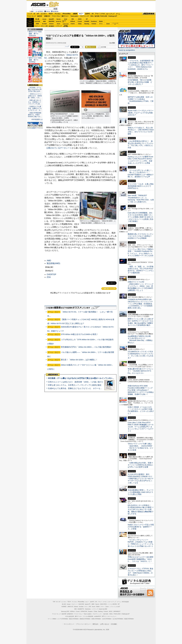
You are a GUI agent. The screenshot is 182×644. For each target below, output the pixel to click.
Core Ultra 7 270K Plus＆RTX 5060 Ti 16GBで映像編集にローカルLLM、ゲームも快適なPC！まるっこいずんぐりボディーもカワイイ (141, 427)
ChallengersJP (113, 16)
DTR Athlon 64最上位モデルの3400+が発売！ (80, 334)
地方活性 (97, 16)
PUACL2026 (104, 16)
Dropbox (73, 24)
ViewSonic (94, 21)
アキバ (97, 14)
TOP (54, 602)
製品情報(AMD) (53, 263)
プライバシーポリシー (83, 624)
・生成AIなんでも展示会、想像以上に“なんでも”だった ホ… (35, 108)
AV (93, 14)
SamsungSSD (64, 21)
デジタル (58, 14)
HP (87, 19)
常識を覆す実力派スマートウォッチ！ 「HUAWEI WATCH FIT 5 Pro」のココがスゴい (141, 371)
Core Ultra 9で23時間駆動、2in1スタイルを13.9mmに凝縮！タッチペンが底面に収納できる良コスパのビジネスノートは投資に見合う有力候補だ (141, 217)
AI (34, 14)
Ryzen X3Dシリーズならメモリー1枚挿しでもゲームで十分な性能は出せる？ (141, 113)
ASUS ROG (51, 21)
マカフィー (37, 26)
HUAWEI (87, 21)
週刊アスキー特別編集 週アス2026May (35, 60)
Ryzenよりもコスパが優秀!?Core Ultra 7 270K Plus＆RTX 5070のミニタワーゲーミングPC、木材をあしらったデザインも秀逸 (140, 160)
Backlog (87, 24)
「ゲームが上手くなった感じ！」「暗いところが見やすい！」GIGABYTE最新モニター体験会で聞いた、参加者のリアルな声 (141, 174)
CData (80, 24)
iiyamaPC (51, 19)
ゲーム (118, 14)
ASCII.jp (38, 5)
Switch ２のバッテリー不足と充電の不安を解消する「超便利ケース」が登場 (141, 527)
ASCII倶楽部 (149, 14)
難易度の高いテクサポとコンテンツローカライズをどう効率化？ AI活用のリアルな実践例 (141, 236)
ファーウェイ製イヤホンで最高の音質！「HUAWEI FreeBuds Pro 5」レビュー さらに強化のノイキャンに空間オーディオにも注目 (141, 252)
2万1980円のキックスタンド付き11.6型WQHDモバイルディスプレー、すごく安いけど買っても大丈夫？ (141, 355)
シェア (67, 46)
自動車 (75, 14)
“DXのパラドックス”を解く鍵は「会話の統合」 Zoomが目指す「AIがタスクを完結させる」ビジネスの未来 (140, 447)
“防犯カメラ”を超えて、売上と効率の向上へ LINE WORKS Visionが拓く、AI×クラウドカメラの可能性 (141, 131)
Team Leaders (88, 614)
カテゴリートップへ (109, 289)
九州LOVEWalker (107, 619)
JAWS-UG (70, 607)
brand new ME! (103, 609)
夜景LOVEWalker (96, 619)
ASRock (73, 21)
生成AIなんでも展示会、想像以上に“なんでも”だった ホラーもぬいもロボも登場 (81, 388)
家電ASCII (47, 16)
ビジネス (44, 14)
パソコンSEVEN (66, 19)
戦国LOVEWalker (129, 619)
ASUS (80, 19)
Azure (59, 24)
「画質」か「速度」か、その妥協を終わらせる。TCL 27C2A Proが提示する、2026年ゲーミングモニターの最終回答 (141, 270)
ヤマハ (101, 24)
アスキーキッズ (31, 16)
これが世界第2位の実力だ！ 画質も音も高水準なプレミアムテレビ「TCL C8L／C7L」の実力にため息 (141, 144)
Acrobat (44, 24)
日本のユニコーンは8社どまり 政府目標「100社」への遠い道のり (76, 382)
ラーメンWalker (52, 619)
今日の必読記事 (69, 616)
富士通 (37, 19)
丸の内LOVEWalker (118, 619)
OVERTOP (51, 274)
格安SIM (40, 16)
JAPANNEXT (52, 26)
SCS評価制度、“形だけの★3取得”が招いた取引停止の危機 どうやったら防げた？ (140, 82)
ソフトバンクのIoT (115, 24)
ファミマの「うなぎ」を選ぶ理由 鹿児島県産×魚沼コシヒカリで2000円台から (141, 186)
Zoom (108, 24)
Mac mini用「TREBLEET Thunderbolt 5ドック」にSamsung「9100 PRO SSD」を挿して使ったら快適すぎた (141, 199)
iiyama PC (88, 604)
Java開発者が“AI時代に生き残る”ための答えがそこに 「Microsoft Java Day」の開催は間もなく (140, 339)
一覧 (82, 47)
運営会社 (95, 624)
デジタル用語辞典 (88, 616)
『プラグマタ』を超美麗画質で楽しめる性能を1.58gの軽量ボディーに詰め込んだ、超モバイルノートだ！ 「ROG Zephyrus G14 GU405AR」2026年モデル (141, 65)
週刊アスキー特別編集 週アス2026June (35, 34)
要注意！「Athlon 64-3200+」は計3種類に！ (79, 360)
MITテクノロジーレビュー (109, 616)
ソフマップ (59, 26)
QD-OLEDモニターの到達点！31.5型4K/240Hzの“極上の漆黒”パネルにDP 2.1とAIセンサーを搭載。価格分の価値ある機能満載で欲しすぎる (141, 509)
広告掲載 (114, 624)
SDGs (92, 16)
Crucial (80, 21)
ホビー (81, 14)
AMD (44, 21)
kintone (51, 24)
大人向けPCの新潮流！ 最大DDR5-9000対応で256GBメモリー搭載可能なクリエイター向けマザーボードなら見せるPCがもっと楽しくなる (141, 478)
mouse (44, 19)
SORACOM (84, 611)
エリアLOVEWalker (63, 619)
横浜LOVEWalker (74, 619)
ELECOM (37, 21)
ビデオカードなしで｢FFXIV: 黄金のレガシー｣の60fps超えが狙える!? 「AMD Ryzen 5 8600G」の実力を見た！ (140, 572)
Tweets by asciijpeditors (127, 50)
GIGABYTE (58, 21)
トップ (30, 14)
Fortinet (94, 24)
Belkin (101, 21)
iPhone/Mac (67, 14)
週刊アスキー (65, 16)
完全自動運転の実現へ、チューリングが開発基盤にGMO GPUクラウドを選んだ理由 (141, 492)
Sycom (59, 19)
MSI (73, 19)
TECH (51, 14)
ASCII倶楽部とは (37, 119)
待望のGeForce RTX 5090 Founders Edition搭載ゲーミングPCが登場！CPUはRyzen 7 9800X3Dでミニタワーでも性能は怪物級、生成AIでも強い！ (141, 390)
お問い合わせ (105, 624)
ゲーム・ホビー (54, 4)
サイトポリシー (69, 624)
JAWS (37, 24)
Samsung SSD (65, 611)
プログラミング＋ (97, 614)
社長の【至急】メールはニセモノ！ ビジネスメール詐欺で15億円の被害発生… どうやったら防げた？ (141, 410)
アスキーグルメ (56, 16)
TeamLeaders (74, 16)
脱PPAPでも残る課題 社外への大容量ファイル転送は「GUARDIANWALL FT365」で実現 (141, 100)
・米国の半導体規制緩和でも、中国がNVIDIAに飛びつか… (35, 115)
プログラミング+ (84, 16)
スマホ (103, 14)
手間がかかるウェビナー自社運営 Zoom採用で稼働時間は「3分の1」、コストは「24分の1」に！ (141, 559)
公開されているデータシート (59, 148)
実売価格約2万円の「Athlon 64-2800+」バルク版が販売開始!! (86, 347)
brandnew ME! (66, 26)
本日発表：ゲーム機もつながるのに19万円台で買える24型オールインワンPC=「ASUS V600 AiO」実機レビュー (94, 378)
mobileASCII (98, 616)
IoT (38, 14)
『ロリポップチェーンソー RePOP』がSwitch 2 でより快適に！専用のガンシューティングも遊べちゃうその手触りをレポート (141, 543)
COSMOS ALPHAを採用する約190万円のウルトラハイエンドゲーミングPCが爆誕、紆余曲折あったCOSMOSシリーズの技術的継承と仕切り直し (140, 304)
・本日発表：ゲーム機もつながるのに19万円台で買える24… (35, 89)
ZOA (49, 277)
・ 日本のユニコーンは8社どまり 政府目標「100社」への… (35, 96)
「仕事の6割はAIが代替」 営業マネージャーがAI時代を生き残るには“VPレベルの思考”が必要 (140, 465)
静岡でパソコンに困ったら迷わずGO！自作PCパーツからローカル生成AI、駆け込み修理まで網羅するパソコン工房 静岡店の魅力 (141, 322)
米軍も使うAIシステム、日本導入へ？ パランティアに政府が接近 (75, 385)
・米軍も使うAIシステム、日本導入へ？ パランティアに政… (35, 102)
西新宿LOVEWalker (85, 619)
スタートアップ (110, 14)
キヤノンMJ (44, 26)
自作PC (88, 14)
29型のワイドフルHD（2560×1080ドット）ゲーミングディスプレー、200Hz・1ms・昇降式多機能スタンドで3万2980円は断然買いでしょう (141, 286)
